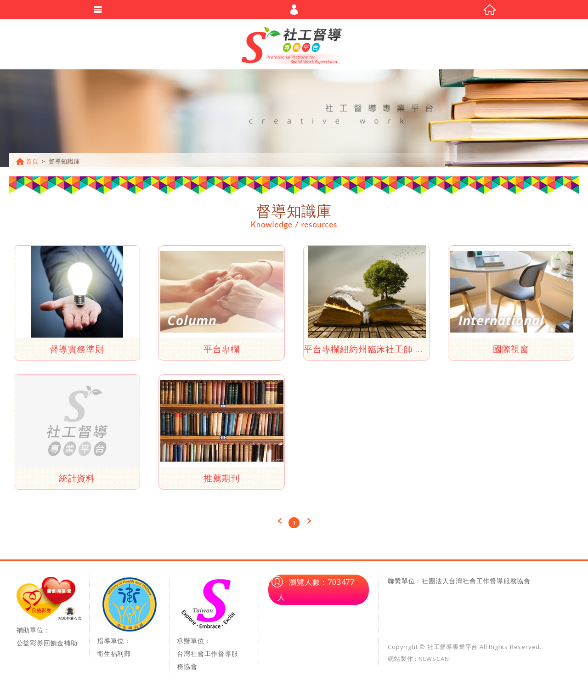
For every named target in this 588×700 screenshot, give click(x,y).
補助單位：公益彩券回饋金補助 (49, 616)
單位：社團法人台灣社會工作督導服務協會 (466, 585)
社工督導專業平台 (294, 46)
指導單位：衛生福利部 (129, 621)
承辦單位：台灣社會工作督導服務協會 (210, 628)
